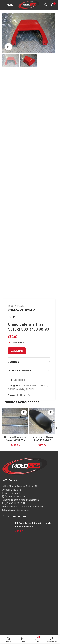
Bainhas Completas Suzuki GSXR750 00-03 (15, 440)
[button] (6, 33)
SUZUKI (30, 389)
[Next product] (18, 317)
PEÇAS (21, 306)
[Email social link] (21, 395)
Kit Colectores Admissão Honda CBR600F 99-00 (33, 525)
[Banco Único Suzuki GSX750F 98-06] (42, 421)
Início (11, 306)
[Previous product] (10, 317)
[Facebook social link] (17, 395)
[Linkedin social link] (25, 395)
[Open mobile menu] (8, 5)
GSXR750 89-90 (16, 389)
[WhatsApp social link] (29, 395)
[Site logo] (29, 5)
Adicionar (17, 351)
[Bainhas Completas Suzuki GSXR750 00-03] (15, 421)
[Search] (46, 5)
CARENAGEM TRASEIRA (22, 310)
